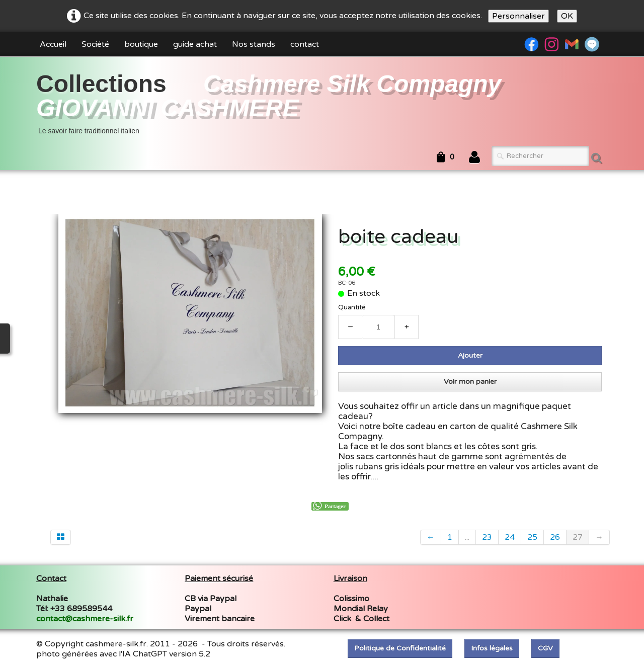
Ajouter (470, 355)
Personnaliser (518, 16)
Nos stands (254, 44)
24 (510, 537)
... (467, 537)
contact (305, 44)
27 (578, 537)
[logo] (322, 102)
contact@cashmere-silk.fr (85, 619)
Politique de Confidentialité (400, 648)
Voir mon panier (470, 382)
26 (555, 537)
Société (95, 44)
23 (487, 537)
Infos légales (492, 648)
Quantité (352, 307)
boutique (141, 44)
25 (532, 537)
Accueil (53, 44)
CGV (545, 648)
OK (567, 16)
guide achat (195, 44)
